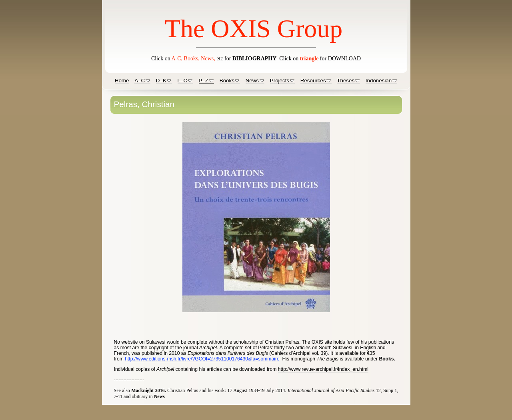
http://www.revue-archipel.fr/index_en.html (323, 369)
